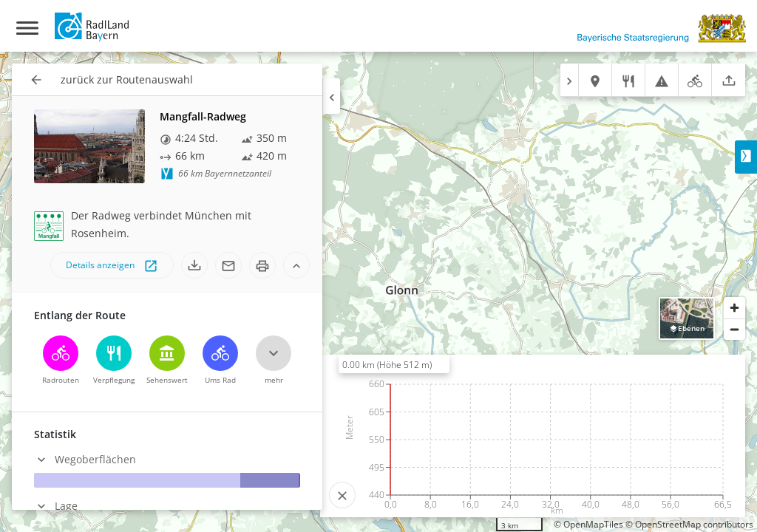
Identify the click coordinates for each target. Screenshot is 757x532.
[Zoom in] (734, 308)
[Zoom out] (734, 329)
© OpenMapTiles (588, 524)
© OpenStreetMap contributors (689, 524)
